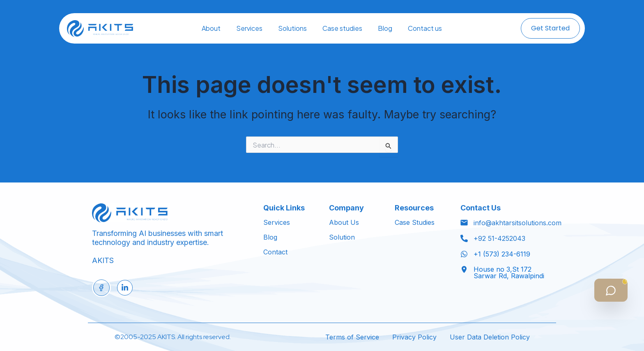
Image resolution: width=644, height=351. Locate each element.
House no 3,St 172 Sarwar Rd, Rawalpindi (509, 272)
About (211, 28)
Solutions (292, 28)
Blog (385, 28)
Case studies (342, 28)
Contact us (425, 28)
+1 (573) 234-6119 (502, 254)
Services (249, 28)
